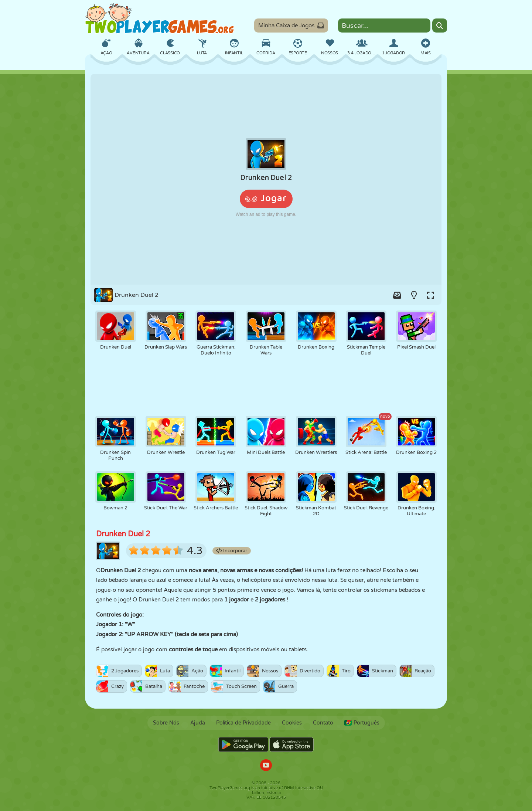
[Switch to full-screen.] (430, 295)
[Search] (440, 26)
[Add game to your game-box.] (397, 295)
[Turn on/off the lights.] (414, 295)
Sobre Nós (166, 723)
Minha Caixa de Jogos (291, 26)
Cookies (292, 723)
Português (362, 723)
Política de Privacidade (243, 723)
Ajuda (198, 723)
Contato (323, 723)
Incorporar (232, 551)
